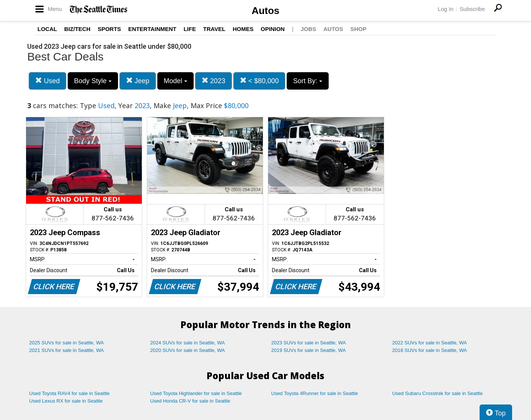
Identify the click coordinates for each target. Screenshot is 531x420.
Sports (109, 29)
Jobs (308, 29)
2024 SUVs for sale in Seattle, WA (188, 343)
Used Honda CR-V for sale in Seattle (190, 401)
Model (175, 81)
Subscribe (472, 9)
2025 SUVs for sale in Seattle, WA (67, 343)
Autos (265, 11)
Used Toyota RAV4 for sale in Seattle (69, 393)
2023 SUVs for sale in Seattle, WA (309, 343)
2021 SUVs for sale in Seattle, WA (67, 350)
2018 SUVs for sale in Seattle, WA (430, 350)
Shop (358, 29)
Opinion (272, 29)
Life (190, 29)
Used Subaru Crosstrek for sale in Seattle (437, 393)
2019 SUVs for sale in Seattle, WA (309, 350)
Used (47, 81)
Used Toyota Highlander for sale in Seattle (196, 393)
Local (47, 29)
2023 (213, 81)
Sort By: (308, 81)
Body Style (93, 81)
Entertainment (152, 29)
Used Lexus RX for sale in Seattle (66, 401)
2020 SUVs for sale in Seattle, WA (188, 350)
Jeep (138, 81)
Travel (214, 29)
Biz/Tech (77, 29)
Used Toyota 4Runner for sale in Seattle (315, 393)
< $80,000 (259, 81)
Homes (243, 29)
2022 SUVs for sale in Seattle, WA (430, 343)
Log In (446, 9)
